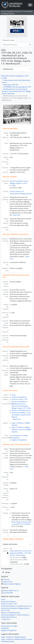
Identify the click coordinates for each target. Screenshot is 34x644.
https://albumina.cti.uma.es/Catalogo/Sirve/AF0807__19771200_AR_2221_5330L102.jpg (21, 553)
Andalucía (20, 423)
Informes (5, 579)
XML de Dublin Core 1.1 (10, 591)
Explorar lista (7, 582)
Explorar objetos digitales (11, 584)
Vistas (14, 395)
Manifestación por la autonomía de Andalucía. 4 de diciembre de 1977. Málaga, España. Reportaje (16, 91)
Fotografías (15, 438)
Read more (17, 215)
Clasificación (8, 69)
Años (21, 399)
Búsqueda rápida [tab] (8, 40)
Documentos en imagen (20, 435)
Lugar (14, 423)
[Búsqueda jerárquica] (15, 45)
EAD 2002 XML (7, 593)
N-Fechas (15, 399)
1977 (26, 399)
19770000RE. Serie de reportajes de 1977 (17, 87)
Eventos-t (15, 410)
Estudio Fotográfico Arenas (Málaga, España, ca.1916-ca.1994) (19, 183)
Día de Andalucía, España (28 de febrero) (21, 415)
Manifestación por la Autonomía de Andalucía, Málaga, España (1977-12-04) (21, 406)
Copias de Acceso (10, 544)
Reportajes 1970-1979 (11, 85)
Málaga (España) (20, 637)
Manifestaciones (25, 410)
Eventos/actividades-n (19, 397)
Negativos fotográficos (19, 440)
